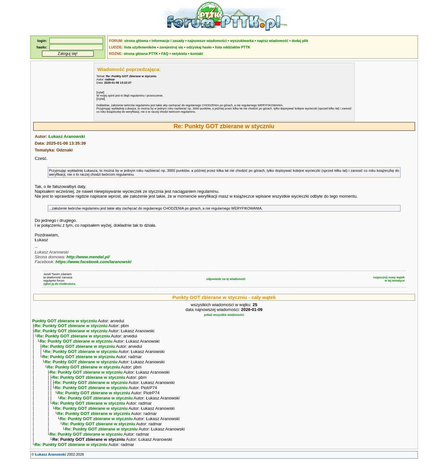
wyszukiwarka (242, 41)
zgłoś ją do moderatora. (60, 284)
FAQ (165, 54)
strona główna (136, 41)
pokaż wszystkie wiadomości (224, 315)
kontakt (197, 54)
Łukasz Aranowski (67, 136)
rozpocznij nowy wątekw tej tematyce (389, 279)
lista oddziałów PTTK (233, 47)
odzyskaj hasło (199, 47)
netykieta (180, 54)
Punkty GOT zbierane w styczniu (65, 321)
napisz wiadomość (273, 41)
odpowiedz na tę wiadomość (226, 279)
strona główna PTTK (141, 54)
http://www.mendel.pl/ (88, 257)
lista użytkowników (140, 47)
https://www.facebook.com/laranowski (94, 262)
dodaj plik (300, 41)
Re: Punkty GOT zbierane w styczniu (71, 326)
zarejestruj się (171, 47)
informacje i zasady (168, 41)
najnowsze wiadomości (207, 41)
